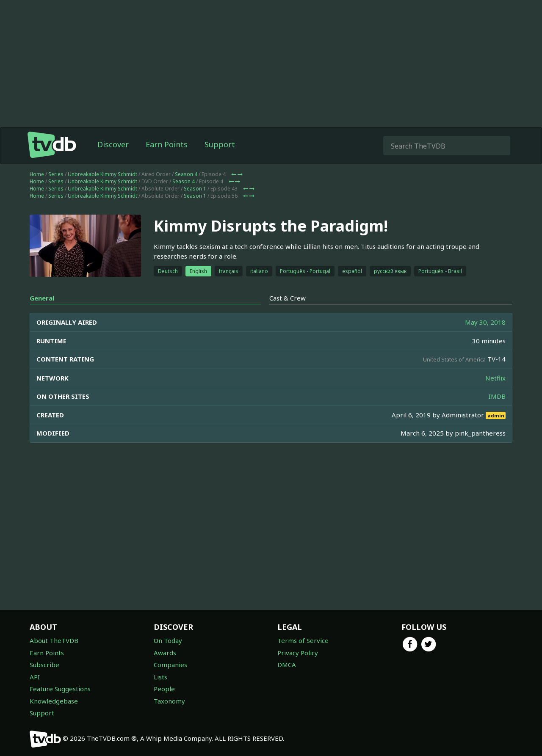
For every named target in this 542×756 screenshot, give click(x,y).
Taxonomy (169, 701)
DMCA (287, 665)
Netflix (495, 378)
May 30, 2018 (485, 322)
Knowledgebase (54, 701)
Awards (165, 653)
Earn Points (167, 144)
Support (220, 144)
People (164, 689)
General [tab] (42, 298)
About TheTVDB (54, 640)
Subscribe (44, 665)
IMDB (497, 396)
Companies (170, 665)
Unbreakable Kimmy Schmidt (102, 174)
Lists (160, 677)
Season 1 (195, 189)
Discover (113, 144)
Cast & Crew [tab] (288, 298)
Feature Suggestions (60, 689)
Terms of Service (303, 640)
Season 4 (186, 174)
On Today (168, 640)
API (35, 677)
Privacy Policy (298, 653)
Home (37, 174)
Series (56, 174)
